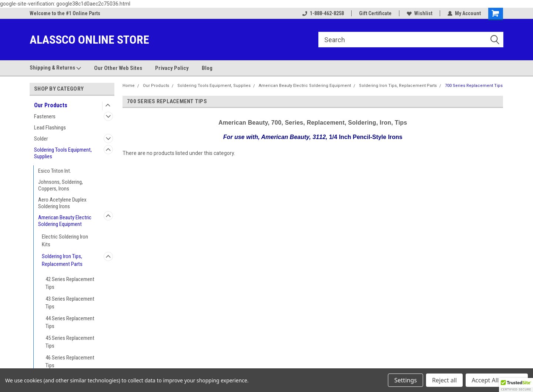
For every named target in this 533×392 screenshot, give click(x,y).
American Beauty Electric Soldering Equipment (65, 221)
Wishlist (420, 13)
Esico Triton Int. (55, 171)
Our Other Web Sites (118, 68)
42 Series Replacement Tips (70, 283)
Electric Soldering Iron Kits (65, 241)
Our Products (51, 105)
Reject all (444, 380)
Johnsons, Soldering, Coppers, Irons (61, 185)
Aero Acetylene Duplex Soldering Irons (62, 203)
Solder (41, 139)
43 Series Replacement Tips (70, 303)
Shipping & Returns (55, 68)
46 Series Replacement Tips (70, 361)
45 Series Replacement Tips (70, 342)
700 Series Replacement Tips (474, 86)
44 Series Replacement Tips (70, 322)
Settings (405, 380)
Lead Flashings (50, 128)
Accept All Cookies (497, 380)
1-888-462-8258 (323, 13)
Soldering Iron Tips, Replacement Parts (62, 260)
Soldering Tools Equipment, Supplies (63, 153)
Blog (207, 68)
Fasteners (45, 116)
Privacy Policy (172, 68)
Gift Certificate (375, 13)
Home (129, 86)
